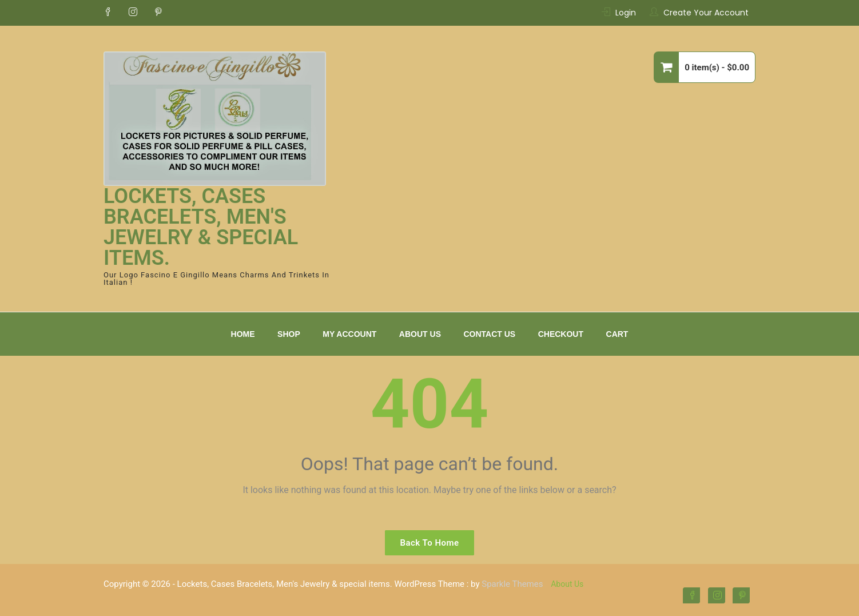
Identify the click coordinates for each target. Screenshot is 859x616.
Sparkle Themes (512, 584)
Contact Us (489, 334)
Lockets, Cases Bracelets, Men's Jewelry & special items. (201, 227)
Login (626, 13)
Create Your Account (706, 13)
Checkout (561, 334)
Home (243, 334)
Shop (289, 334)
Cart (617, 334)
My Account (349, 334)
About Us (420, 334)
